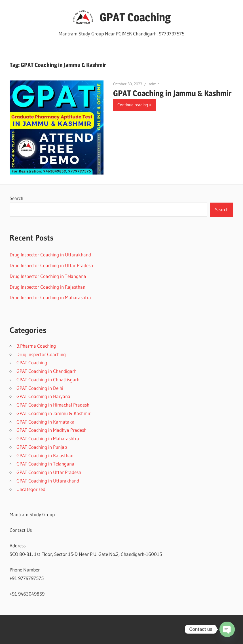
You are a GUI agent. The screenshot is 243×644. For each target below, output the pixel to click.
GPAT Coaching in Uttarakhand (48, 481)
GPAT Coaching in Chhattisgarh (48, 380)
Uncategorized (31, 489)
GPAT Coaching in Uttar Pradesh (49, 472)
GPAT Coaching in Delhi (40, 388)
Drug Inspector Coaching (41, 354)
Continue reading (133, 105)
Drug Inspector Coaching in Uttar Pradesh (51, 265)
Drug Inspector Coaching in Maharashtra (50, 297)
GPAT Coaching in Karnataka (46, 422)
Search (16, 198)
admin (154, 84)
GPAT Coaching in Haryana (43, 396)
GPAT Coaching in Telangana (45, 464)
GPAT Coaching (135, 17)
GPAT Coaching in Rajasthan (45, 455)
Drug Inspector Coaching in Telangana (48, 276)
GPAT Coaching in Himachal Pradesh (53, 405)
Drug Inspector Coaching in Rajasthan (47, 287)
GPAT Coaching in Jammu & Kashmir (172, 93)
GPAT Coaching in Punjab (42, 447)
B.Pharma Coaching (36, 346)
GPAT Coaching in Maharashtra (48, 438)
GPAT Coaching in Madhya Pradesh (51, 430)
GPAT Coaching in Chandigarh (47, 371)
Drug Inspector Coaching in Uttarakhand (50, 255)
